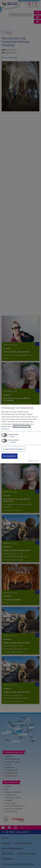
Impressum (6, 429)
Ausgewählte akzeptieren (13, 449)
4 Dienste (12, 442)
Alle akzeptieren (9, 456)
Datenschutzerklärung (22, 426)
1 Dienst (11, 437)
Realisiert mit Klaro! (33, 461)
